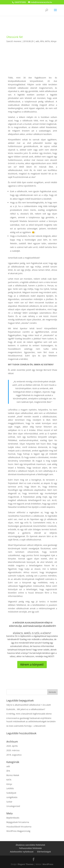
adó (37, 41)
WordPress (48, 864)
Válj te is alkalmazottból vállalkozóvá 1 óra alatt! (29, 705)
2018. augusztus (14, 755)
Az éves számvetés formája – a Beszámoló (26, 726)
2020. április (12, 746)
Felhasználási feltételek (30, 848)
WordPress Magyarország (18, 831)
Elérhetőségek (44, 852)
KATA (47, 41)
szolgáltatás (12, 797)
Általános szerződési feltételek (30, 845)
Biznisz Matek (13, 775)
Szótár (9, 802)
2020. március (13, 750)
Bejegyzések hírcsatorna (18, 822)
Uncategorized (13, 806)
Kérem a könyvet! (32, 664)
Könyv (54, 41)
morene (17, 41)
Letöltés (10, 788)
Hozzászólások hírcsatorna (19, 827)
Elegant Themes (26, 864)
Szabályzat (11, 793)
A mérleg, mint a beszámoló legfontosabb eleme (29, 714)
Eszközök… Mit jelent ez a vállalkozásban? (26, 709)
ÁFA (42, 41)
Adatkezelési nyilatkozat (22, 852)
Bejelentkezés (13, 818)
